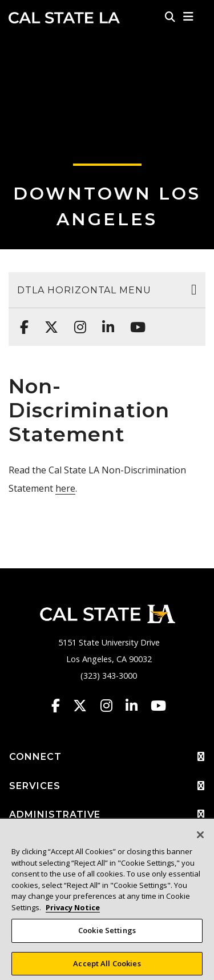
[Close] (200, 840)
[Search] (170, 17)
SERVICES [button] (107, 786)
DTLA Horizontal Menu (84, 290)
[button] (189, 17)
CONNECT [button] (107, 757)
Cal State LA (64, 18)
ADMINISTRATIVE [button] (107, 815)
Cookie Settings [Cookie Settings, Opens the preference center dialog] (107, 935)
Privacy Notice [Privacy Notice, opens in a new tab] (73, 912)
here (65, 488)
